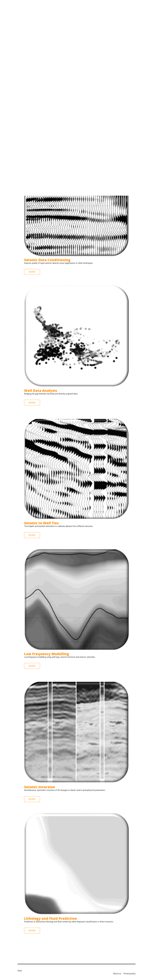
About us (117, 974)
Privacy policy (129, 974)
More (32, 403)
